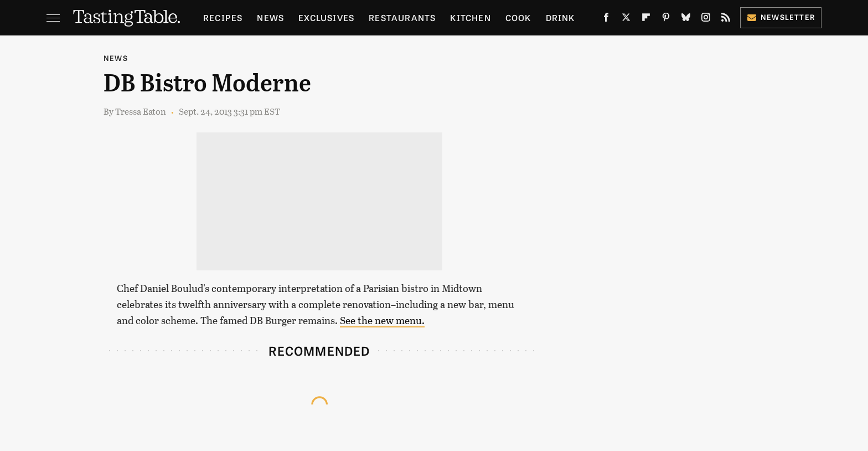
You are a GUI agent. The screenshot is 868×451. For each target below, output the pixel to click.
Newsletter (781, 17)
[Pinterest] (666, 20)
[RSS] (726, 20)
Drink (560, 17)
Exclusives (326, 17)
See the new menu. (382, 320)
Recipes (223, 17)
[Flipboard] (646, 20)
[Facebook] (606, 20)
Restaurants (402, 17)
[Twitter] (626, 20)
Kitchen (470, 17)
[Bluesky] (686, 20)
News (270, 17)
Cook (518, 17)
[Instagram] (706, 20)
